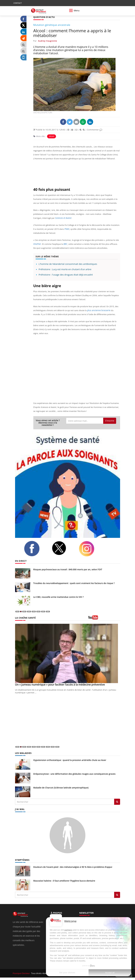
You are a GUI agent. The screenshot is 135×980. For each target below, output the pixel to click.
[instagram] (90, 549)
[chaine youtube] (104, 618)
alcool (52, 136)
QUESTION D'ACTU (44, 17)
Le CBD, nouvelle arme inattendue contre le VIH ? (59, 597)
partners (68, 930)
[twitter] (63, 548)
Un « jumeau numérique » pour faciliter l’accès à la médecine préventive (60, 684)
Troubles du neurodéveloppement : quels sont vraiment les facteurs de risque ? (74, 583)
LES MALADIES (23, 753)
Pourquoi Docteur (21, 973)
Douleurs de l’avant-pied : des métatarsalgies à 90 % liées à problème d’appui (73, 866)
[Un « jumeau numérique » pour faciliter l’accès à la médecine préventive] (68, 653)
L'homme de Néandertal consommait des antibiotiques (68, 264)
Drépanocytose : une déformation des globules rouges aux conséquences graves (74, 774)
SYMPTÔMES (22, 859)
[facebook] (36, 548)
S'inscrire (110, 421)
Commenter (95, 129)
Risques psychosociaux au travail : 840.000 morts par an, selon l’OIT (68, 569)
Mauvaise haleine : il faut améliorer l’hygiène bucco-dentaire (64, 880)
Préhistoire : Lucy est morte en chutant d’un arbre (65, 269)
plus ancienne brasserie (98, 310)
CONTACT (18, 3)
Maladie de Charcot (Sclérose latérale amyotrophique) (61, 787)
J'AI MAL (20, 809)
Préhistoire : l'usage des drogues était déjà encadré (66, 274)
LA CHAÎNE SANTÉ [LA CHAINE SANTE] (25, 618)
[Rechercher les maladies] (117, 801)
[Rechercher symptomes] (117, 894)
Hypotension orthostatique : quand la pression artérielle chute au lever (70, 760)
